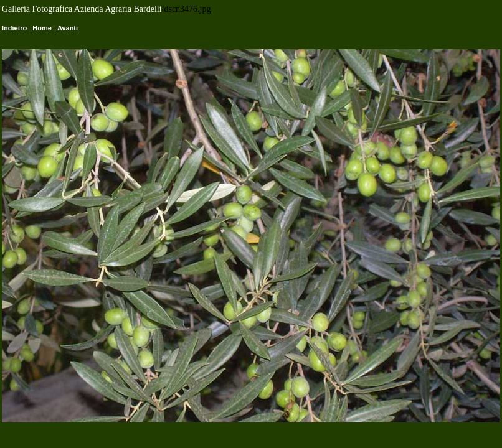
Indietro (14, 28)
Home (42, 28)
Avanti (68, 28)
